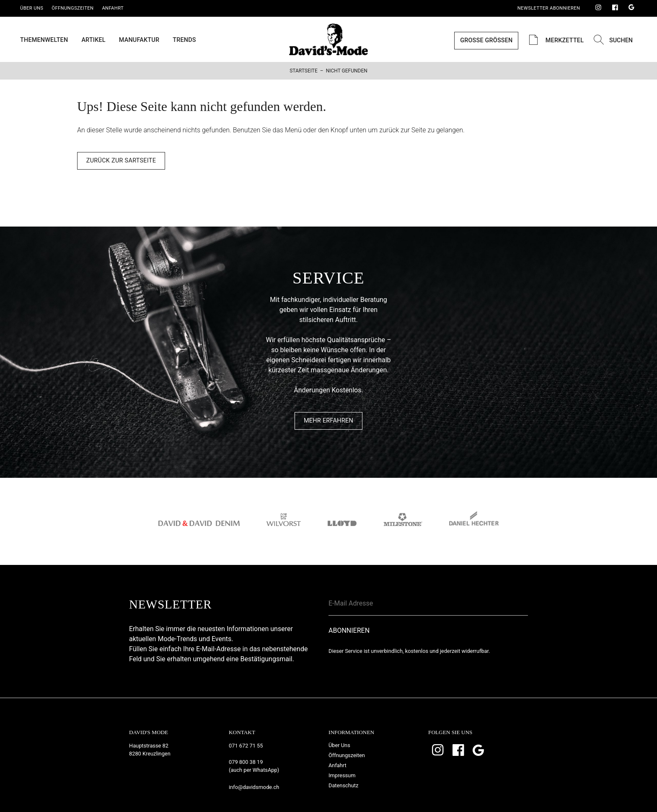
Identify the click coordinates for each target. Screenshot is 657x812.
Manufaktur (139, 40)
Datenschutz (343, 785)
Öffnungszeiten (72, 8)
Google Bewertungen (631, 8)
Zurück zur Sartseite (121, 161)
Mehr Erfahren (328, 421)
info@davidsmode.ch (254, 787)
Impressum (342, 775)
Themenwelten (44, 40)
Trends (184, 40)
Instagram (598, 8)
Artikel (93, 40)
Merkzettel (555, 40)
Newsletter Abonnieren (549, 8)
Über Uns (32, 8)
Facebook (615, 8)
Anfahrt (113, 8)
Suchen (612, 40)
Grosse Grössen (486, 40)
